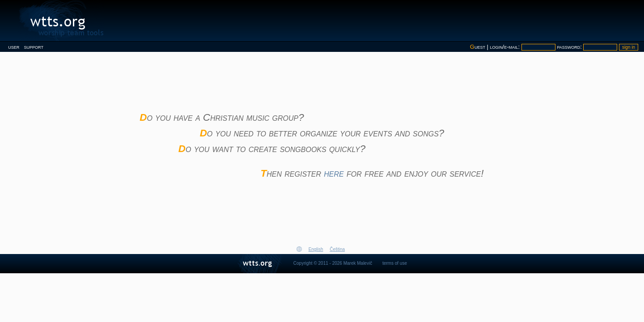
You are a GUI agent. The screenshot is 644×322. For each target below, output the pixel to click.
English (316, 249)
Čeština (337, 249)
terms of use (395, 263)
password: (570, 47)
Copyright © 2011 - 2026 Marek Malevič (333, 263)
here (334, 173)
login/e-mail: (506, 47)
